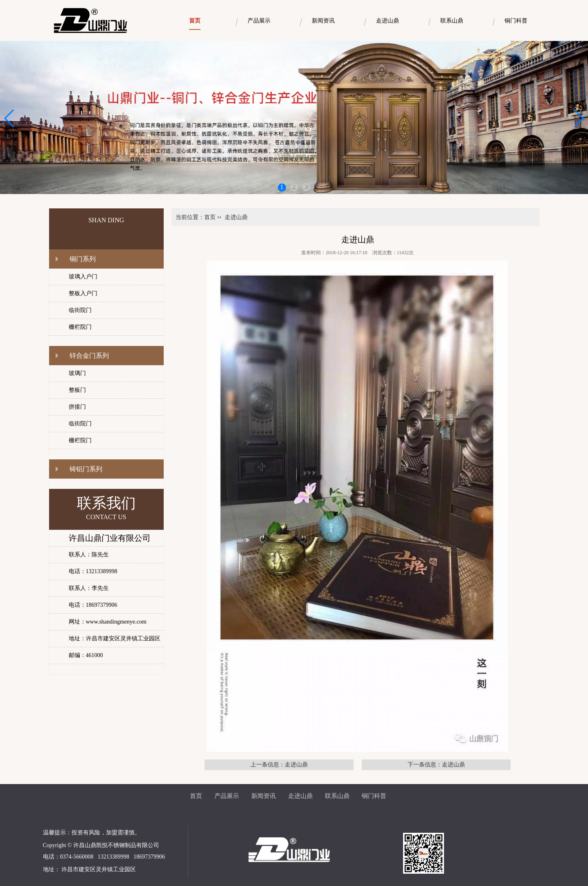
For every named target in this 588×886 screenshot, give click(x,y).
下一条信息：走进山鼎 (436, 765)
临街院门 (80, 310)
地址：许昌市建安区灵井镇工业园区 (115, 639)
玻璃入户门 (83, 277)
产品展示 (227, 796)
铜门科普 (374, 796)
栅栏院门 (80, 327)
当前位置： (190, 217)
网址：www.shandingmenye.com (108, 622)
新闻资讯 (264, 796)
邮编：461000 (86, 655)
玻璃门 (77, 373)
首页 (210, 217)
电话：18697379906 (93, 605)
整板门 (77, 390)
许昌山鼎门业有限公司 (110, 538)
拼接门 (77, 407)
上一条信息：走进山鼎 (279, 765)
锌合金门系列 (89, 356)
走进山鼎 (236, 217)
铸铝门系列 (86, 469)
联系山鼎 (337, 796)
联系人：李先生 (89, 588)
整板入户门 (83, 293)
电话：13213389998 (93, 571)
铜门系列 (83, 259)
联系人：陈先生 (89, 555)
